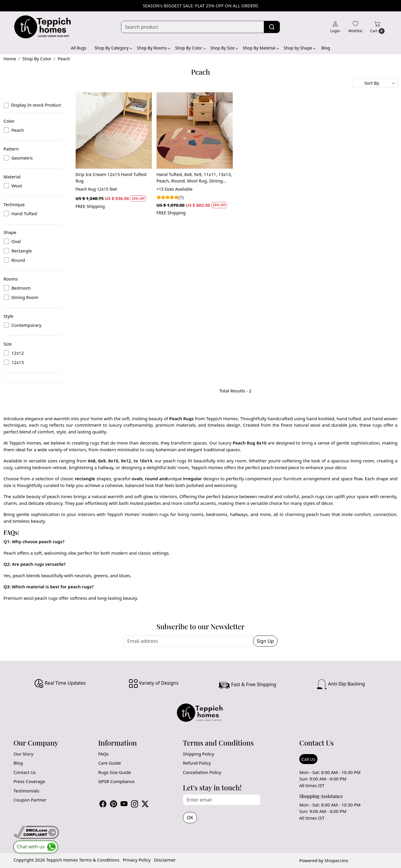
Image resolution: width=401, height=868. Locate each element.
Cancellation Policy (202, 772)
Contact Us (25, 772)
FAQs (103, 754)
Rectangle (22, 251)
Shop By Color (190, 48)
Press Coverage (29, 781)
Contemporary (26, 325)
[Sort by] (375, 83)
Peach (18, 130)
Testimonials (26, 791)
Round (18, 260)
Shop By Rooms (153, 48)
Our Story (23, 754)
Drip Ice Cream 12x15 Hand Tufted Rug (111, 178)
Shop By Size (224, 48)
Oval (16, 241)
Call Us (308, 759)
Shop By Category (113, 48)
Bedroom (21, 288)
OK (190, 818)
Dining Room (25, 297)
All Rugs (79, 48)
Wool (17, 186)
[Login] (335, 27)
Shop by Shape (300, 48)
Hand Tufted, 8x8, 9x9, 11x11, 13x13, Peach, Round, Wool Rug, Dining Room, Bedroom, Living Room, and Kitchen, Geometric (194, 178)
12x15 (18, 362)
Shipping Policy (199, 754)
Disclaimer (165, 860)
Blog (326, 48)
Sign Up (265, 641)
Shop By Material (261, 48)
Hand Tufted (24, 213)
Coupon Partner (30, 800)
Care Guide (110, 763)
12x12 (18, 353)
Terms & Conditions (99, 860)
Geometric (22, 158)
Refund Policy (197, 763)
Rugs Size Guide (115, 772)
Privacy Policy (137, 860)
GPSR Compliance (116, 781)
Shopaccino (336, 860)
